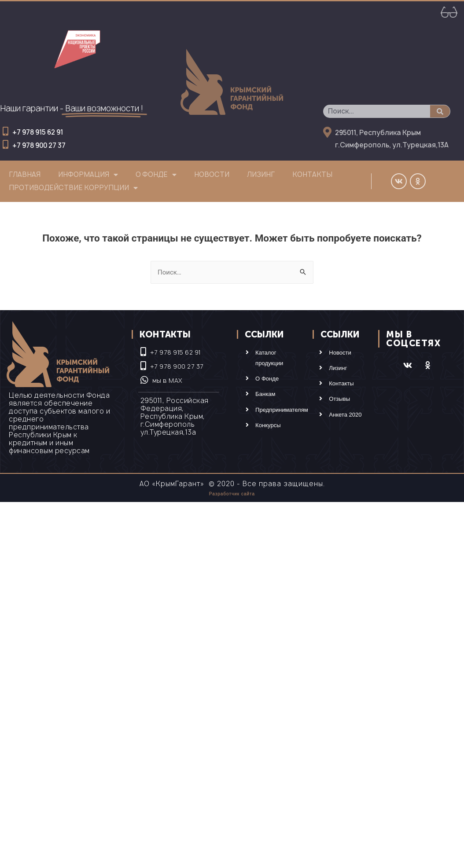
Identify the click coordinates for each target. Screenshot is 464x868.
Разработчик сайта (232, 494)
